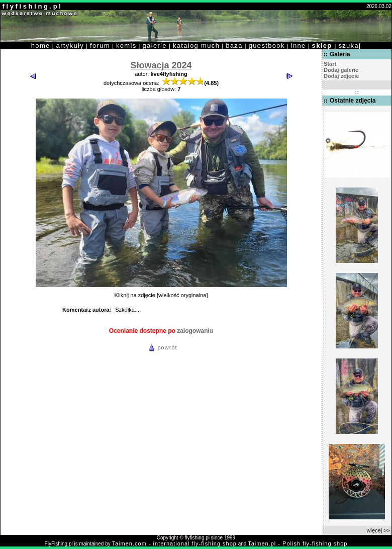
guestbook (267, 45)
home (41, 45)
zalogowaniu (195, 331)
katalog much (196, 45)
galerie (155, 45)
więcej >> (378, 530)
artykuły (70, 45)
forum (100, 45)
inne (299, 45)
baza (234, 45)
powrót (161, 347)
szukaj (350, 45)
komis (126, 45)
